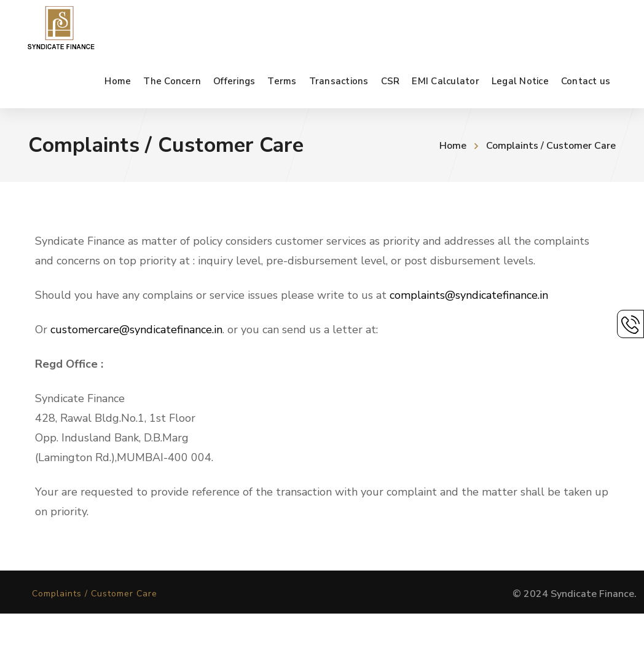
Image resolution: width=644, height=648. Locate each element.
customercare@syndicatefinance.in (136, 330)
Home (453, 146)
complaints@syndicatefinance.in (469, 295)
